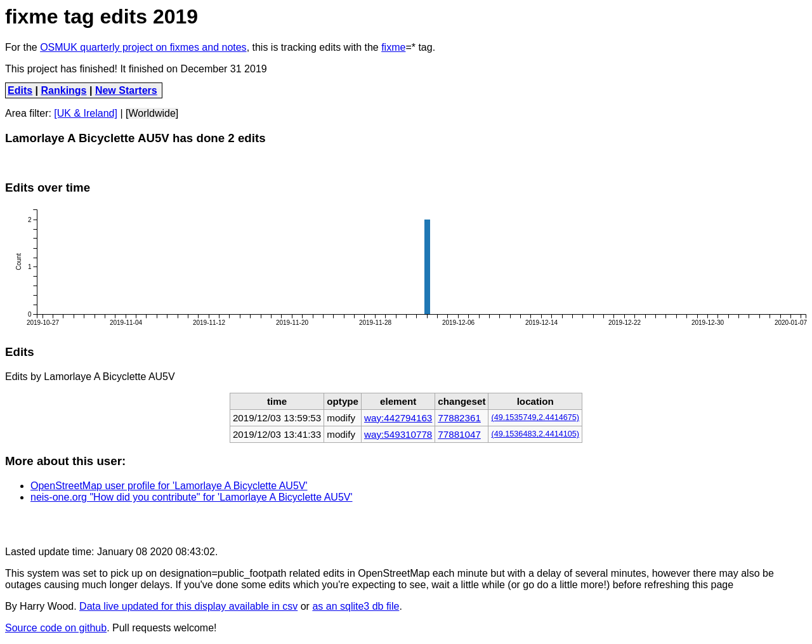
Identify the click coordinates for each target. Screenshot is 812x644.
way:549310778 (398, 434)
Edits (20, 90)
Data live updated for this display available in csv (188, 606)
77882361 (459, 418)
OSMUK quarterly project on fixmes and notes (143, 47)
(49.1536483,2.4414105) (535, 434)
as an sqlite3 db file (356, 606)
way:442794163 (398, 418)
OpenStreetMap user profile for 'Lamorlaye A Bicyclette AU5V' (169, 486)
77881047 (459, 434)
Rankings (64, 90)
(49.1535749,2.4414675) (535, 417)
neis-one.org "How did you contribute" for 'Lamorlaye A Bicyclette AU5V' (192, 497)
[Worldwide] (152, 113)
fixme (393, 47)
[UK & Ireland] (86, 113)
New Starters (126, 90)
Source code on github (56, 628)
